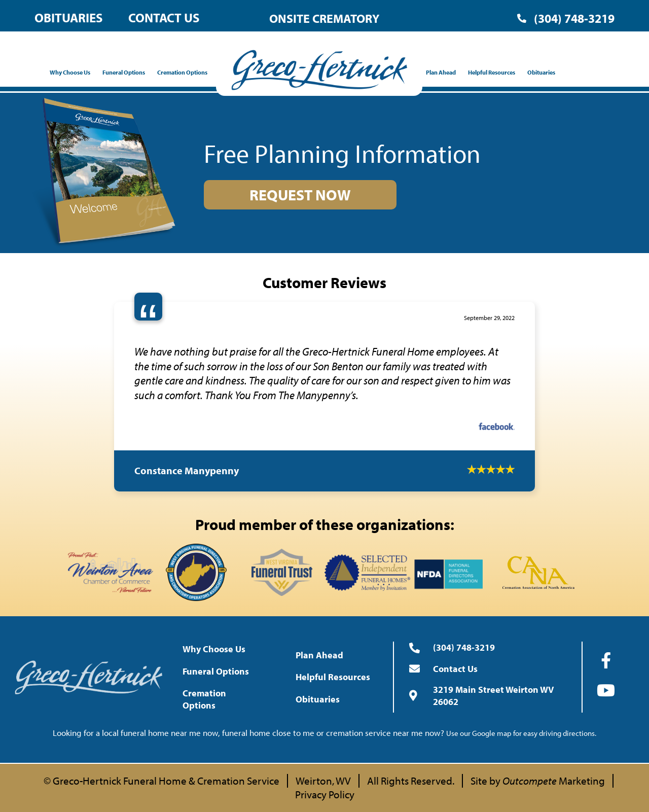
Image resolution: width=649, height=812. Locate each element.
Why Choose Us (73, 73)
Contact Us (164, 17)
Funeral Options (126, 73)
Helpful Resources (494, 73)
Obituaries (69, 17)
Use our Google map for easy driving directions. (521, 733)
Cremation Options (185, 73)
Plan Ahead (443, 73)
